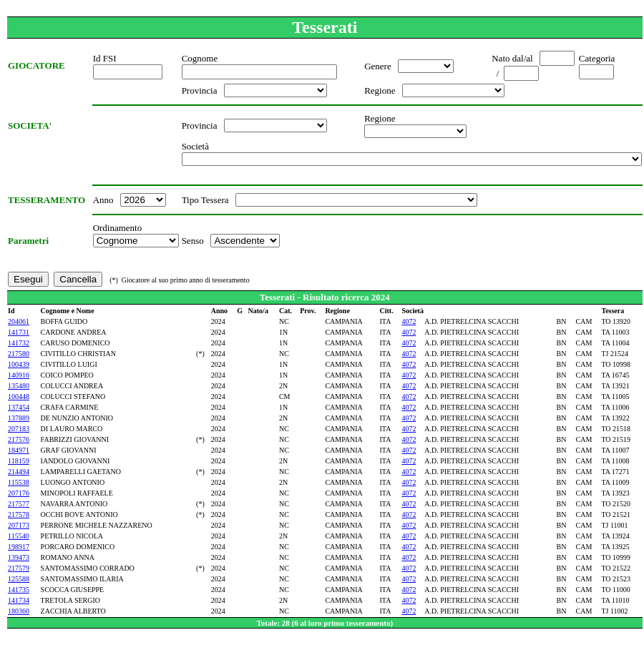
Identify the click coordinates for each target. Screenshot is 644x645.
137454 (19, 407)
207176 (19, 493)
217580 (19, 354)
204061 (19, 321)
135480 (19, 386)
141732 (19, 343)
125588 (19, 579)
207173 (19, 525)
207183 (19, 429)
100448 (19, 397)
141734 (19, 600)
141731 (19, 332)
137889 (19, 418)
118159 (19, 461)
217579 (19, 568)
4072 (409, 321)
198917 (19, 547)
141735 (19, 590)
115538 (19, 482)
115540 (19, 536)
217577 (19, 504)
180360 (19, 611)
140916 (19, 375)
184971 (19, 450)
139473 (19, 557)
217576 (19, 439)
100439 (19, 364)
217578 (19, 514)
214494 (19, 472)
